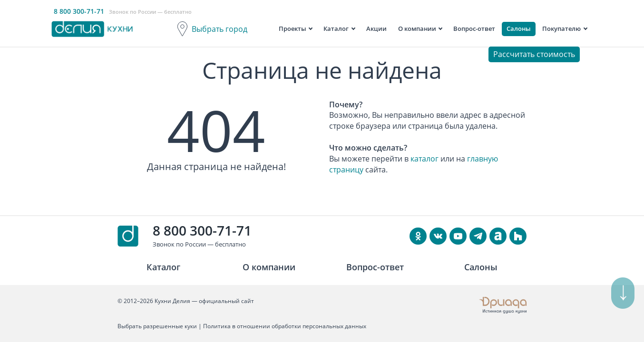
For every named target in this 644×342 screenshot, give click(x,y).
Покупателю (561, 28)
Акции (376, 28)
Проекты (293, 28)
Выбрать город (220, 29)
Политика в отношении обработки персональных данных (285, 326)
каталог (424, 159)
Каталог (336, 28)
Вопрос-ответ (474, 28)
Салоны (519, 28)
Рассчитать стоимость (534, 54)
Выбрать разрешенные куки (157, 326)
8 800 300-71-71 (202, 230)
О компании (417, 28)
